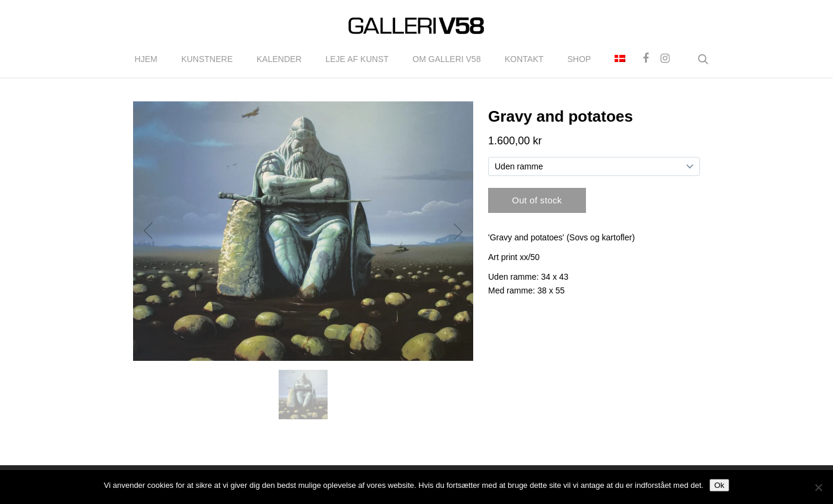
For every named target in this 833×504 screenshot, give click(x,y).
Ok (719, 485)
